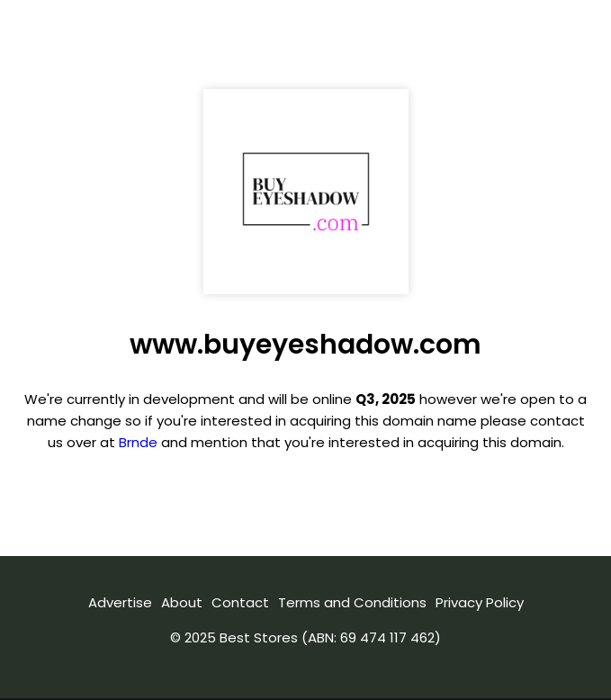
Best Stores (259, 637)
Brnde (138, 442)
